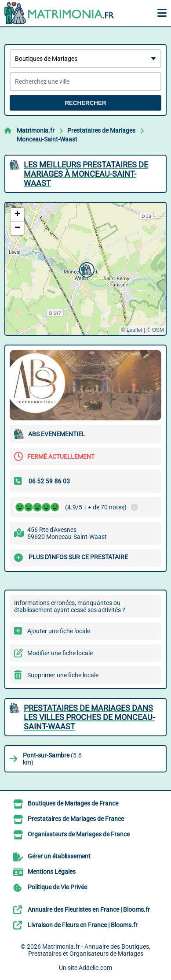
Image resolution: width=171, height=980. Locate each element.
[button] (86, 269)
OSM (158, 330)
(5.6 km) (52, 759)
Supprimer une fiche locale (63, 675)
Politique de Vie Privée (57, 887)
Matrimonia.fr (36, 130)
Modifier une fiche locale (60, 653)
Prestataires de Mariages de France (76, 819)
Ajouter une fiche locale (59, 631)
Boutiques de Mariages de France (73, 803)
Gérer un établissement (59, 856)
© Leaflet (131, 330)
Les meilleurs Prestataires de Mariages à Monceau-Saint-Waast (86, 174)
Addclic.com (95, 968)
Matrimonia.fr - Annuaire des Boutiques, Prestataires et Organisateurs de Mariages (89, 950)
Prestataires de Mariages (101, 130)
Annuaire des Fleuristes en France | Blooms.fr (89, 909)
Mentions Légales (52, 872)
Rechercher (85, 103)
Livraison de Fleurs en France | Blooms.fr (83, 925)
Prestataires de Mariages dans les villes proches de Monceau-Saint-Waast (89, 717)
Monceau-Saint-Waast (47, 139)
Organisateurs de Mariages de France (79, 834)
